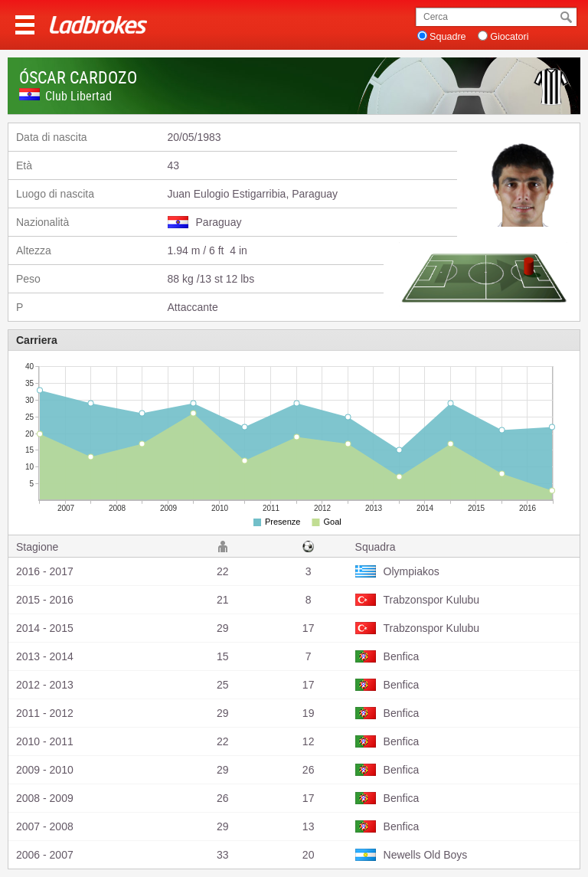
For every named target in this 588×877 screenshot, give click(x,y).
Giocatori (509, 37)
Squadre (448, 37)
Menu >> (25, 25)
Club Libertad (78, 96)
